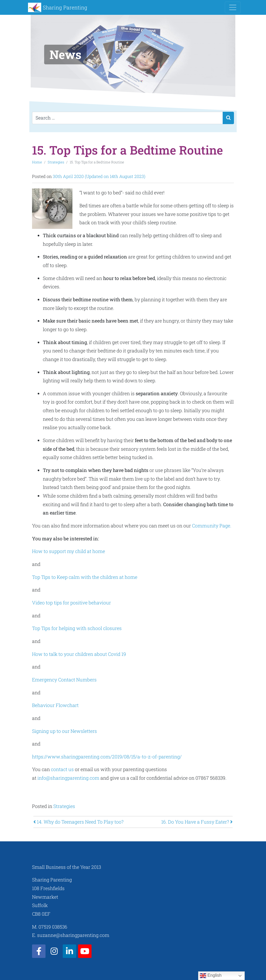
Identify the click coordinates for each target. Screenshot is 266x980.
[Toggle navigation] (233, 7)
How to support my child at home (69, 551)
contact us (62, 769)
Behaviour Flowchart (56, 705)
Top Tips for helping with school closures (77, 628)
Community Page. (212, 526)
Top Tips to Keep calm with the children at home (85, 577)
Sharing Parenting (65, 7)
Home (37, 162)
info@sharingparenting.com (68, 778)
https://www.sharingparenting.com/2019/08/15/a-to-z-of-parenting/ (107, 757)
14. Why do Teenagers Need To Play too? (78, 822)
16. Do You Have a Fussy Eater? (197, 822)
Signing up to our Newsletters (65, 731)
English (211, 976)
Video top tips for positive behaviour (72, 603)
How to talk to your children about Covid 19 (80, 654)
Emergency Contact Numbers (65, 680)
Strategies (56, 162)
